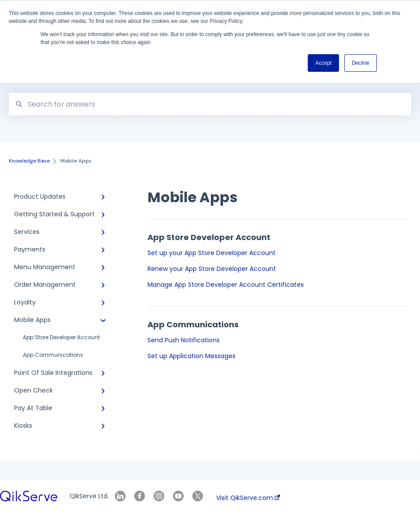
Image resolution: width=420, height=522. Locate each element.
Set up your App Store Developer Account (212, 253)
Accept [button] (323, 63)
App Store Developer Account (61, 337)
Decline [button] (361, 63)
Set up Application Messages (192, 356)
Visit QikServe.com (248, 498)
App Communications (53, 355)
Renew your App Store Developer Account (212, 269)
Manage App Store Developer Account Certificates (226, 285)
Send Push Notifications (184, 340)
